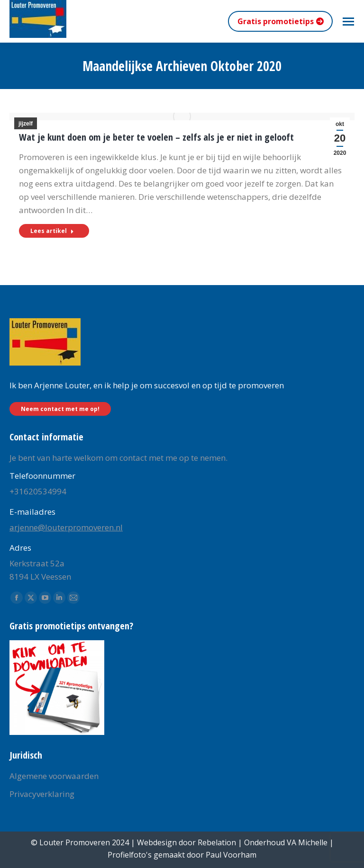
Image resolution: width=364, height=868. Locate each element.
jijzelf (26, 124)
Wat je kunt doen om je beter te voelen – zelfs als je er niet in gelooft (156, 137)
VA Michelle (307, 842)
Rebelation (217, 842)
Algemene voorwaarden (54, 776)
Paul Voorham (231, 855)
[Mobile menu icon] (348, 22)
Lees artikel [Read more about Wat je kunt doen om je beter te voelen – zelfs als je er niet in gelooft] (52, 231)
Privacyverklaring (42, 794)
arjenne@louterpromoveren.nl (66, 527)
